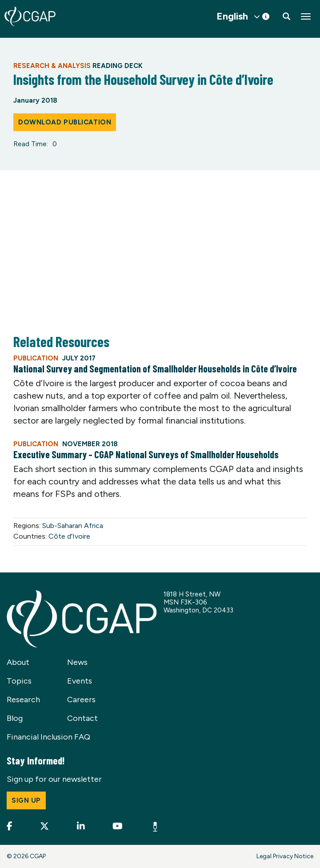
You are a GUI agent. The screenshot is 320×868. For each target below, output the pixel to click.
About (18, 662)
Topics (19, 681)
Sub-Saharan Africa (73, 526)
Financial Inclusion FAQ (48, 737)
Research (23, 700)
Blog (15, 718)
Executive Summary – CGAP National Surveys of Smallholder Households (146, 454)
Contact (82, 718)
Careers (81, 700)
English (232, 16)
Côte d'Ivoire (69, 536)
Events (80, 681)
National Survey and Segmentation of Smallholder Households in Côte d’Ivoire (155, 368)
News (77, 662)
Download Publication (65, 122)
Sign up (26, 800)
